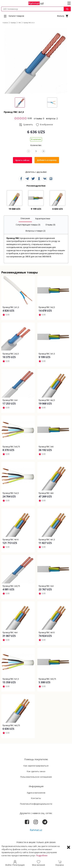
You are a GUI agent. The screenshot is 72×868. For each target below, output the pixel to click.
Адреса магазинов (36, 793)
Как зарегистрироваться (36, 766)
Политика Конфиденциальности (36, 804)
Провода (13, 23)
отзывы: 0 (39, 118)
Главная (5, 23)
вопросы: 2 (52, 118)
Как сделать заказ (36, 771)
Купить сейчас (22, 160)
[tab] (25, 219)
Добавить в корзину (47, 160)
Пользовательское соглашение (36, 777)
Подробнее (42, 855)
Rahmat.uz (36, 830)
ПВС (20, 23)
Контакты (36, 798)
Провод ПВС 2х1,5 (29, 23)
